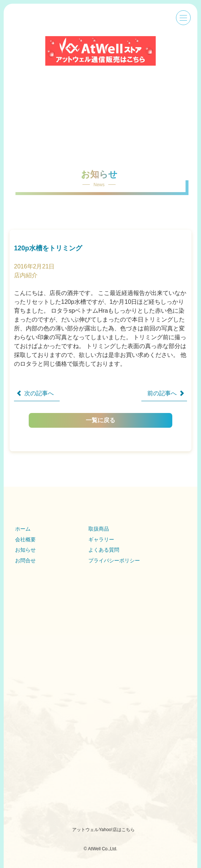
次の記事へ (39, 393)
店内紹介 (26, 275)
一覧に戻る (125, 420)
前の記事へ (162, 393)
